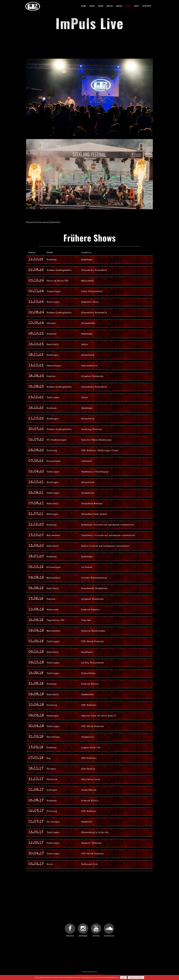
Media (119, 6)
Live (128, 6)
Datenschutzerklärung (96, 975)
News (101, 6)
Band (92, 6)
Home (84, 6)
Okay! (123, 977)
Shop (136, 6)
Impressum (85, 975)
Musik (110, 6)
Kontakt (147, 6)
